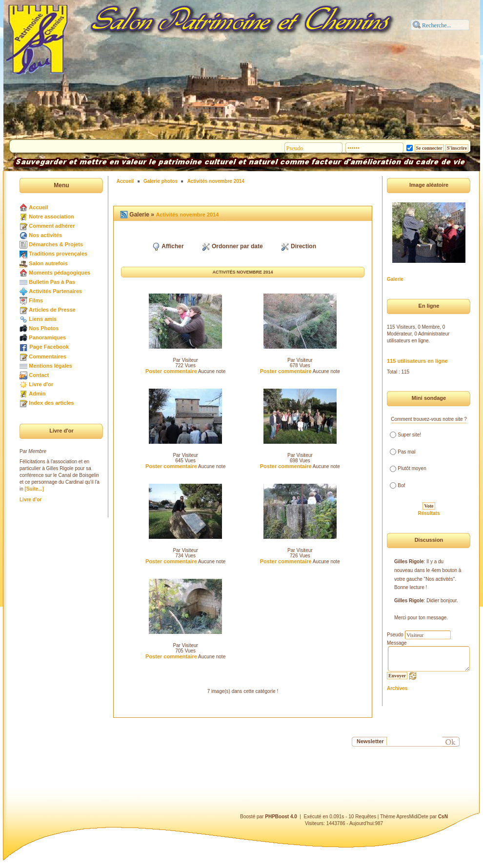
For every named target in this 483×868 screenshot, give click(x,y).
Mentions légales (50, 366)
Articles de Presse (52, 310)
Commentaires (47, 356)
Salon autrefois (48, 263)
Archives (397, 688)
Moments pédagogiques (60, 273)
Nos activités (45, 235)
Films (36, 300)
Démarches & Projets (56, 244)
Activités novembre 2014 (216, 181)
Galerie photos (161, 181)
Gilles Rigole (409, 562)
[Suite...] (34, 489)
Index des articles (51, 403)
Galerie (395, 279)
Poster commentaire (171, 371)
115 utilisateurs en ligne (417, 361)
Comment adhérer (52, 226)
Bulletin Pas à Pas (52, 282)
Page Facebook (49, 347)
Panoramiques (47, 337)
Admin (37, 394)
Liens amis (43, 319)
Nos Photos (44, 328)
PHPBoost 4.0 (281, 817)
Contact (39, 375)
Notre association (51, 217)
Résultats (429, 513)
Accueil (38, 207)
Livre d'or (41, 384)
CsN (443, 817)
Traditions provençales (58, 254)
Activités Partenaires (55, 291)
